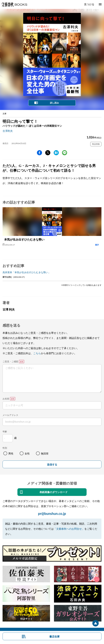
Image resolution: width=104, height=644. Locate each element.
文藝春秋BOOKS (14, 4)
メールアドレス (10, 415)
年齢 (5, 431)
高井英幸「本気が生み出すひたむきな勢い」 (27, 272)
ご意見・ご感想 (10, 361)
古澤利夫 (8, 131)
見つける (89, 4)
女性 (27, 453)
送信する (52, 465)
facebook (39, 153)
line (65, 153)
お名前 (6, 399)
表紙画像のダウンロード (54, 492)
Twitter (48, 153)
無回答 (45, 453)
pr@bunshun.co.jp (52, 514)
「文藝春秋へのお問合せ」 (69, 529)
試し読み (54, 103)
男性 (11, 453)
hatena (56, 153)
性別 (5, 448)
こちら (37, 353)
